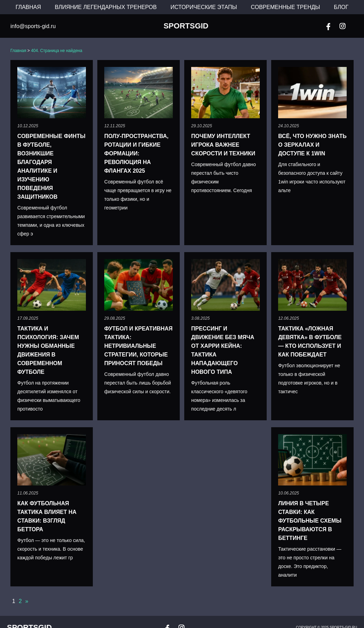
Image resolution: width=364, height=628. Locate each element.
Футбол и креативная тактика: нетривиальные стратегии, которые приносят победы (138, 346)
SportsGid (186, 26)
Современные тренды (285, 7)
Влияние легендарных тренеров (106, 7)
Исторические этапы (204, 7)
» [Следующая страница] (27, 601)
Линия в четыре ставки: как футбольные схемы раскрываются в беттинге (310, 521)
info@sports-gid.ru (33, 26)
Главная (28, 7)
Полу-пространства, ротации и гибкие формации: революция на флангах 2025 (136, 153)
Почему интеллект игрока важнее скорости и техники (223, 145)
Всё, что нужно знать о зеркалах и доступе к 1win (312, 145)
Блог (341, 7)
